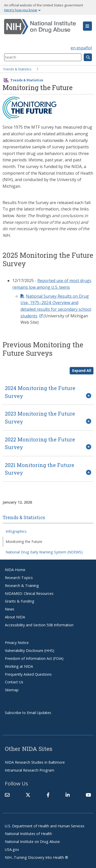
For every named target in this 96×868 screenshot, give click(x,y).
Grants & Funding (20, 601)
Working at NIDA (19, 666)
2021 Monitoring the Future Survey (40, 469)
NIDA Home (15, 570)
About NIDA (15, 617)
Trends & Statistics (17, 69)
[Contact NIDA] (7, 795)
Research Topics (19, 578)
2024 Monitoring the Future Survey (40, 392)
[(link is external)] (28, 795)
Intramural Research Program (30, 770)
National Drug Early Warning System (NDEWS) (44, 552)
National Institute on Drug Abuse (32, 842)
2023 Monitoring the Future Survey (40, 417)
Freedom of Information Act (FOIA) (34, 658)
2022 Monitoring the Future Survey (40, 443)
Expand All (82, 370)
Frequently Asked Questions (28, 674)
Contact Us (14, 682)
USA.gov (12, 849)
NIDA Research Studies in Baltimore (35, 762)
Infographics (16, 531)
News (10, 609)
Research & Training (22, 586)
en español (81, 48)
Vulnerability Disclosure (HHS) (30, 650)
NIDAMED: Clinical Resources (29, 593)
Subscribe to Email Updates (28, 713)
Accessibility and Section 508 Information (39, 625)
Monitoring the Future (24, 542)
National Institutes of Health (28, 834)
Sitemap (12, 690)
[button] (87, 26)
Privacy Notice (17, 643)
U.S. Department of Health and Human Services (45, 826)
